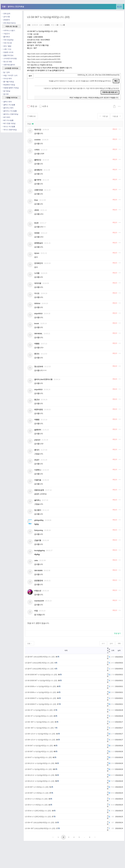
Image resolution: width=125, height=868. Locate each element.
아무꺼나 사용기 (9, 30)
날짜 (119, 650)
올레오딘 (38, 160)
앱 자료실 (6, 91)
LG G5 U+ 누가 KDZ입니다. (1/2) (36, 805)
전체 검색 (6, 14)
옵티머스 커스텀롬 (9, 111)
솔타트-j (37, 500)
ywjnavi (37, 440)
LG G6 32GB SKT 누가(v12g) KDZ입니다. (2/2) (41, 675)
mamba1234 (39, 601)
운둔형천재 (39, 581)
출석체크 (6, 37)
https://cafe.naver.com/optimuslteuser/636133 (44, 54)
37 (58, 704)
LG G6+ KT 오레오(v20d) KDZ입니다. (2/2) (40, 823)
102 (54, 769)
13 (56, 823)
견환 (29, 25)
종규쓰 (37, 354)
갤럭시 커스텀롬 (9, 105)
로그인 (119, 6)
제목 (66, 650)
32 (57, 734)
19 (49, 799)
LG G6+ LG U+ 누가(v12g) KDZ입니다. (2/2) (40, 734)
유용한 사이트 (8, 52)
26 (58, 686)
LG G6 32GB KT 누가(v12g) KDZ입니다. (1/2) (41, 704)
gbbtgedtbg (39, 520)
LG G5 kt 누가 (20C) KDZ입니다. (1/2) (38, 817)
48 (55, 746)
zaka (36, 560)
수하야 (37, 150)
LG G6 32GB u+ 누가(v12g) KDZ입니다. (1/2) (40, 692)
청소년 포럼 (7, 62)
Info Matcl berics (9, 23)
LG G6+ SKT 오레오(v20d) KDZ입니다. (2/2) (40, 828)
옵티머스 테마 (8, 108)
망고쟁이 (38, 510)
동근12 (37, 400)
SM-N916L (38, 334)
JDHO (37, 210)
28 (59, 681)
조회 (113, 650)
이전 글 (104, 116)
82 (54, 757)
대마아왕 (38, 283)
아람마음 (38, 480)
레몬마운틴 (39, 410)
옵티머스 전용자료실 (10, 114)
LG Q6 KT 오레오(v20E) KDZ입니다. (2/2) (39, 663)
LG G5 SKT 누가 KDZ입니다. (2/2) (37, 787)
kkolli (36, 223)
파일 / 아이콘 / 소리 (10, 75)
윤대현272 (38, 170)
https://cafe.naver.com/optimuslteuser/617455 (44, 59)
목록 (119, 643)
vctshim (37, 140)
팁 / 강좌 (6, 72)
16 (56, 657)
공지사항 (6, 17)
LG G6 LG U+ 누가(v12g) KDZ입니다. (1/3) (40, 781)
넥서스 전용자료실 (9, 130)
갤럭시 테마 (7, 102)
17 (54, 710)
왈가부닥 (38, 180)
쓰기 (103, 643)
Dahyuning (39, 530)
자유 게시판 (7, 43)
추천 (115, 129)
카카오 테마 (7, 78)
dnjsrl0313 (38, 314)
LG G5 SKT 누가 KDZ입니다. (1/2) (37, 793)
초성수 (37, 460)
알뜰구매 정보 (8, 55)
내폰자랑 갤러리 (9, 65)
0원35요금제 (39, 490)
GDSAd (37, 303)
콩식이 (37, 450)
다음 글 (117, 116)
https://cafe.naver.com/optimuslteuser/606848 (44, 56)
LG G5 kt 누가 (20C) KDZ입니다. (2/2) (38, 811)
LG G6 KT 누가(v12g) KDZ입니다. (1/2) (38, 769)
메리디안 (38, 130)
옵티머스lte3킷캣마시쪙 (43, 379)
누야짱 (37, 273)
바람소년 (38, 591)
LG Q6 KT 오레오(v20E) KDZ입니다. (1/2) (39, 669)
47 (50, 793)
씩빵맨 (37, 344)
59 (56, 781)
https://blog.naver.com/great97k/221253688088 (44, 62)
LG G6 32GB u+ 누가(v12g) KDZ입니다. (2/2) (40, 686)
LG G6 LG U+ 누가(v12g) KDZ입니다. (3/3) (40, 763)
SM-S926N (38, 570)
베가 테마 (6, 117)
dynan (37, 253)
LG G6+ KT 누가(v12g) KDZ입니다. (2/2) (39, 710)
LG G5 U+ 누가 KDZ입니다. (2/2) (36, 799)
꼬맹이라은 (39, 190)
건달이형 (38, 540)
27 (53, 817)
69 (55, 752)
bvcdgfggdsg (40, 550)
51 (50, 787)
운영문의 (6, 20)
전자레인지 (39, 263)
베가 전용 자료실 (9, 123)
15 (55, 722)
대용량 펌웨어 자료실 (10, 88)
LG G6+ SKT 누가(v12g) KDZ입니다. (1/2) (39, 722)
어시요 (37, 293)
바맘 (36, 611)
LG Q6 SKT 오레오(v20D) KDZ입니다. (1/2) (40, 657)
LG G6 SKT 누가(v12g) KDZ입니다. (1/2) (39, 752)
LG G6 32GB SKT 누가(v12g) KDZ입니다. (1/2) (41, 681)
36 (59, 675)
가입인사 (6, 34)
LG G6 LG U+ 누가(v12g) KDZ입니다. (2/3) (40, 775)
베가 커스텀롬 (8, 120)
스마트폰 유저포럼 (9, 58)
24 (58, 692)
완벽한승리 (39, 243)
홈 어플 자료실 (8, 82)
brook (37, 323)
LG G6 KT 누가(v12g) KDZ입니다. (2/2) (38, 757)
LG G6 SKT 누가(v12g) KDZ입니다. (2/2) (48, 17)
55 (56, 763)
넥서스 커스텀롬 (9, 126)
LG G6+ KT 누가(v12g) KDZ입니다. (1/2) (39, 716)
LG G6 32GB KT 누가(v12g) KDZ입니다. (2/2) (41, 698)
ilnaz (36, 200)
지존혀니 (38, 470)
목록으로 (31, 116)
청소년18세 (39, 366)
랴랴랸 (37, 233)
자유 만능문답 (8, 40)
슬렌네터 (38, 430)
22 (49, 805)
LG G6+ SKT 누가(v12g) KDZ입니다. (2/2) (39, 728)
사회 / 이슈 (7, 49)
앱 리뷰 (5, 94)
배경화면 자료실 (9, 85)
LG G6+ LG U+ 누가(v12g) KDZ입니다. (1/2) (40, 740)
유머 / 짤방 (7, 46)
